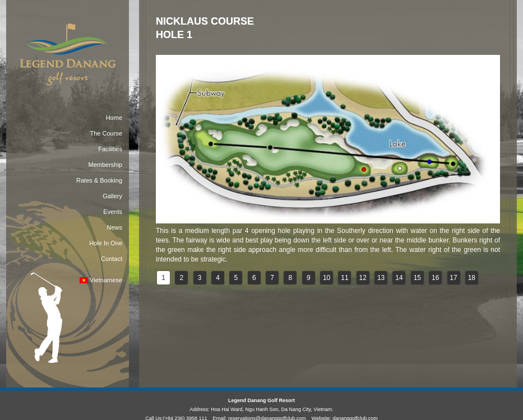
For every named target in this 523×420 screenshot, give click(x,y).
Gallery (112, 196)
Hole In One (106, 243)
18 (472, 278)
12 (363, 278)
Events (113, 212)
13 (381, 278)
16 (435, 278)
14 (399, 278)
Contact (112, 259)
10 (327, 278)
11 (344, 278)
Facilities (110, 149)
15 (417, 278)
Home (114, 118)
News (114, 227)
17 (453, 278)
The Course (106, 133)
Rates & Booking (99, 180)
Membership (105, 165)
